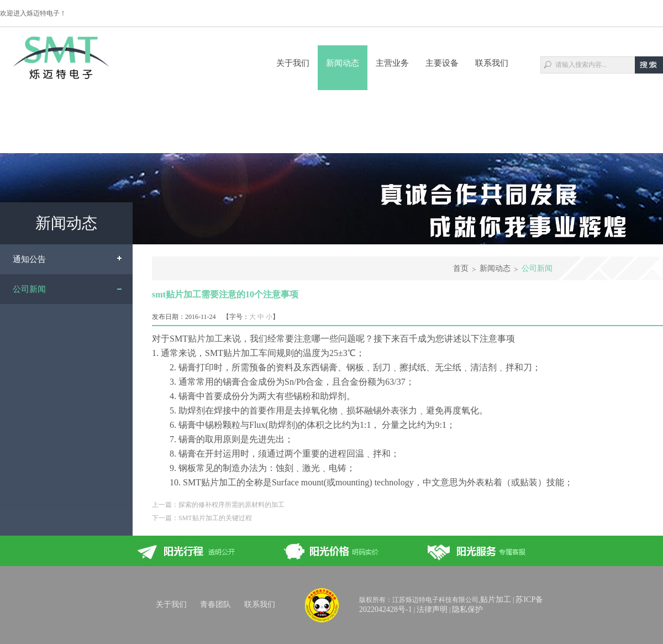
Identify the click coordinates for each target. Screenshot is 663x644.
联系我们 (492, 63)
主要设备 (442, 63)
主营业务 (392, 63)
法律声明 (432, 609)
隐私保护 (467, 609)
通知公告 (29, 259)
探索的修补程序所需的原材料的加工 (231, 505)
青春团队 (215, 604)
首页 (461, 268)
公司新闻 (29, 289)
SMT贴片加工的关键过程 (215, 518)
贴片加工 (206, 339)
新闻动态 (343, 63)
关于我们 (293, 63)
